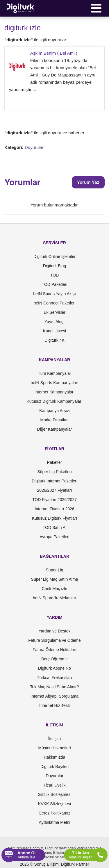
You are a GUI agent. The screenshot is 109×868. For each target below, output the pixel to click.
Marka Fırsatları (54, 420)
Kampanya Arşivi (54, 411)
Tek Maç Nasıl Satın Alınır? (54, 687)
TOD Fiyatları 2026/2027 (54, 500)
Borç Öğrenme (54, 659)
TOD (54, 275)
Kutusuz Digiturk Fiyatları (55, 518)
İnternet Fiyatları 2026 (54, 509)
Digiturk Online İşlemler (54, 256)
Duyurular (34, 147)
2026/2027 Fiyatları (55, 490)
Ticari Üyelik (55, 785)
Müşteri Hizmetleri (54, 748)
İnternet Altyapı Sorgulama (54, 696)
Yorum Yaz (88, 182)
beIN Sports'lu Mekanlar (54, 598)
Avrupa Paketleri (54, 537)
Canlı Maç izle (55, 589)
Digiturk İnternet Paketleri (54, 481)
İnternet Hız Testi (54, 705)
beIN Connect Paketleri (55, 303)
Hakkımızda (55, 757)
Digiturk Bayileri (54, 767)
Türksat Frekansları (54, 678)
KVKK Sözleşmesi (54, 804)
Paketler (54, 462)
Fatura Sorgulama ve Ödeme (54, 640)
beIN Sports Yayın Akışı (54, 294)
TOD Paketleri (55, 284)
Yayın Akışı (54, 322)
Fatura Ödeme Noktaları (54, 650)
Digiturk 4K (54, 340)
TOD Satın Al (54, 527)
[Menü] (96, 8)
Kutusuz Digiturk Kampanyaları (54, 401)
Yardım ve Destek (54, 631)
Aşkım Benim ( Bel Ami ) (54, 53)
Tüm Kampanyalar (54, 373)
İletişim (55, 739)
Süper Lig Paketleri (54, 472)
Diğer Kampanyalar (55, 429)
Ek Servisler (54, 312)
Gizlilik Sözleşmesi (55, 794)
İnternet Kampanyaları (55, 392)
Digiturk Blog (54, 266)
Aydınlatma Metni (55, 822)
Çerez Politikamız (54, 813)
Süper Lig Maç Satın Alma (55, 579)
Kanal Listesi (54, 331)
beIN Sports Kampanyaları (54, 383)
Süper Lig (55, 570)
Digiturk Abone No (54, 668)
